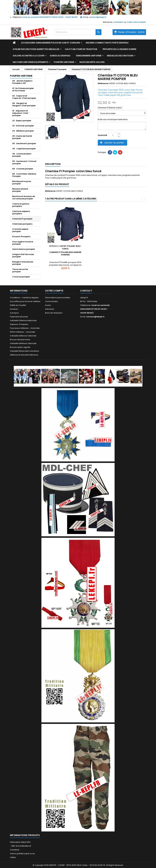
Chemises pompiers (22, 224)
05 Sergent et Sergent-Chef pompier (24, 104)
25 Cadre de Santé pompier (22, 137)
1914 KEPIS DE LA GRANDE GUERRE (119, 49)
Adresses (50, 309)
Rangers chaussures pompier (23, 263)
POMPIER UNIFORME (64, 62)
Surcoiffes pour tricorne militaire (25, 301)
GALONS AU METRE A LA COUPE (29, 56)
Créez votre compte (136, 22)
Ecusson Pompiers (21, 237)
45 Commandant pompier (22, 155)
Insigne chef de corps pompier (23, 255)
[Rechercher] (78, 32)
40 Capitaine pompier (24, 149)
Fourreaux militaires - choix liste (25, 328)
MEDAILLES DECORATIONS (120, 56)
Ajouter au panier (112, 143)
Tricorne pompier (21, 277)
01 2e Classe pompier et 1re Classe (23, 89)
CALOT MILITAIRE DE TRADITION (81, 49)
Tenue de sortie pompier (20, 270)
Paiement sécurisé (19, 317)
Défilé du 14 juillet (18, 305)
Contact (86, 291)
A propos (14, 313)
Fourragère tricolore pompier (23, 243)
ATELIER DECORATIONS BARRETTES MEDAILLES (36, 49)
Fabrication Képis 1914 (20, 842)
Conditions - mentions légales (24, 298)
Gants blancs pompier (24, 249)
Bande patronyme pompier (22, 183)
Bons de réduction (54, 313)
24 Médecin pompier (23, 131)
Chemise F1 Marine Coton (110, 108)
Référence (103, 84)
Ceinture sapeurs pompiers (21, 212)
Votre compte (54, 291)
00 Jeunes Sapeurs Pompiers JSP (22, 82)
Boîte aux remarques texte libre (113, 119)
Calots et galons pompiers (21, 205)
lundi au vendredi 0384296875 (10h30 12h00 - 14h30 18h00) (50, 17)
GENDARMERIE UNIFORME (89, 56)
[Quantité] (113, 135)
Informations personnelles (58, 298)
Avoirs (48, 305)
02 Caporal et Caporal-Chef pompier (24, 97)
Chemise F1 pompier (22, 219)
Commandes (51, 301)
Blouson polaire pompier (20, 190)
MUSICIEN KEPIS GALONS (92, 62)
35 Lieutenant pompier (24, 143)
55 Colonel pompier (23, 169)
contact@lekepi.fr (98, 17)
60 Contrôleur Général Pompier (24, 175)
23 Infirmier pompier (23, 126)
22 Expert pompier (22, 121)
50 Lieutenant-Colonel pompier (24, 162)
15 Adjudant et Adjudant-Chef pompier (20, 113)
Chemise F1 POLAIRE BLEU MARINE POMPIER (65, 253)
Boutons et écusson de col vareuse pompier (24, 197)
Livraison (14, 309)
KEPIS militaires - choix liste (23, 332)
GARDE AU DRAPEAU (60, 56)
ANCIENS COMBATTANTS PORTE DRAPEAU (107, 43)
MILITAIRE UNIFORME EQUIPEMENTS (31, 62)
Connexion (118, 22)
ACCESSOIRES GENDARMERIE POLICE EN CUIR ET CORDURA (51, 43)
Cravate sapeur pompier (20, 230)
